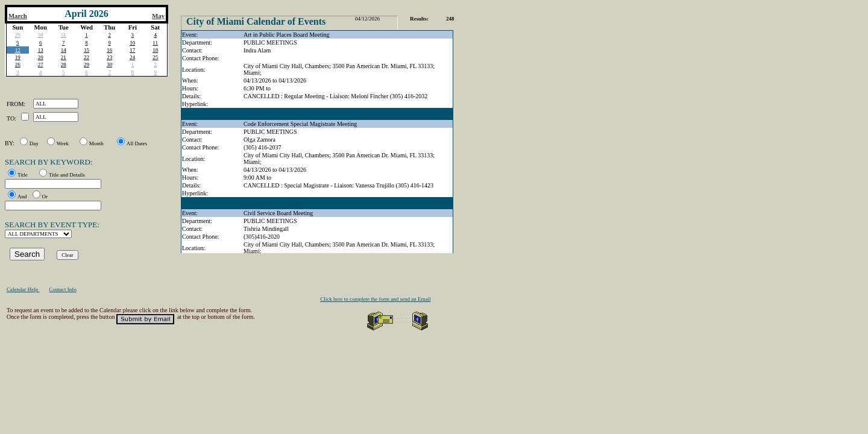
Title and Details (67, 175)
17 (132, 50)
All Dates (137, 143)
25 (155, 57)
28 (64, 64)
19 (18, 57)
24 (132, 57)
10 (132, 43)
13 (41, 50)
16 (109, 50)
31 (64, 35)
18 (155, 50)
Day (34, 143)
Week (63, 143)
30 (41, 35)
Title (23, 175)
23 (109, 57)
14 (64, 50)
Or (45, 197)
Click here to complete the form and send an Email (375, 299)
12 (18, 50)
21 (64, 57)
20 (41, 57)
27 (41, 64)
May (158, 16)
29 (18, 35)
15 (86, 50)
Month (96, 143)
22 (86, 57)
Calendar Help (23, 289)
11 (155, 43)
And (22, 197)
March (18, 16)
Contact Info (62, 289)
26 (18, 64)
